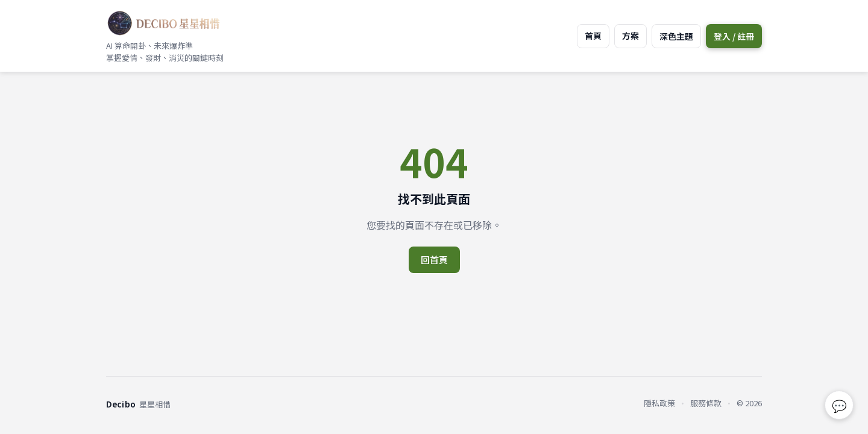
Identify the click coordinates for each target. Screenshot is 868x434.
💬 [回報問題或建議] (839, 405)
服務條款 (706, 403)
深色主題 (676, 36)
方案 (631, 36)
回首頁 (434, 259)
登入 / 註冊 (734, 36)
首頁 (593, 36)
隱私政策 (659, 403)
